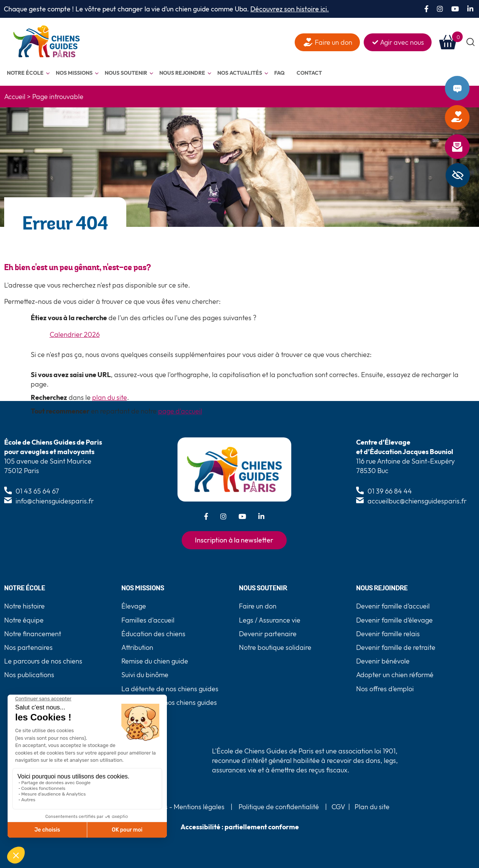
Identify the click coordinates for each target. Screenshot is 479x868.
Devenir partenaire (268, 634)
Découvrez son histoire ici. (290, 9)
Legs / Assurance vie (270, 620)
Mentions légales (198, 807)
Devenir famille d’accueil (393, 606)
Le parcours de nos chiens (43, 661)
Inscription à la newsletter (234, 540)
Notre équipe (24, 620)
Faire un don (467, 118)
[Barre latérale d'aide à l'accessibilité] (458, 175)
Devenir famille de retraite (396, 647)
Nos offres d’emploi (385, 689)
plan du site (110, 397)
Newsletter (467, 147)
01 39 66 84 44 (390, 491)
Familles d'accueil (148, 620)
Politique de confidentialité (279, 807)
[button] (471, 42)
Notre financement (33, 634)
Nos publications (29, 675)
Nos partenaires (28, 647)
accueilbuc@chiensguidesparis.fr (417, 501)
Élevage (134, 606)
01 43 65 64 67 (37, 491)
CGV (338, 807)
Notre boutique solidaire (275, 647)
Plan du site (372, 807)
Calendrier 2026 (75, 334)
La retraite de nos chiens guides (169, 702)
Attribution (137, 647)
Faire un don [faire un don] (334, 42)
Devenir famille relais (388, 634)
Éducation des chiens (153, 634)
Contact (467, 88)
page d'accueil (180, 411)
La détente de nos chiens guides (170, 689)
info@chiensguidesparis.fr (55, 501)
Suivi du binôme (145, 675)
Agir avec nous (402, 42)
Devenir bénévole (383, 661)
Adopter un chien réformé (395, 675)
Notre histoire (24, 606)
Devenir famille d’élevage (394, 620)
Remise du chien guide (155, 661)
